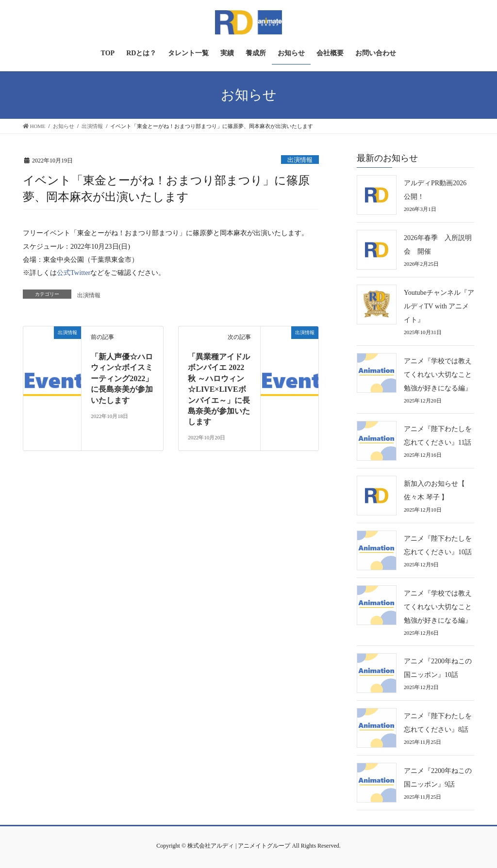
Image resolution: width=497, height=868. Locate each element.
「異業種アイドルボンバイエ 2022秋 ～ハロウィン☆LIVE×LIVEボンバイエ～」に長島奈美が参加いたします (219, 389)
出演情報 (300, 160)
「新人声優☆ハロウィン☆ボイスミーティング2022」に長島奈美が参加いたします (122, 378)
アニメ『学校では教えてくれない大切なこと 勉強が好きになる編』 (441, 375)
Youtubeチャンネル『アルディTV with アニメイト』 (439, 306)
